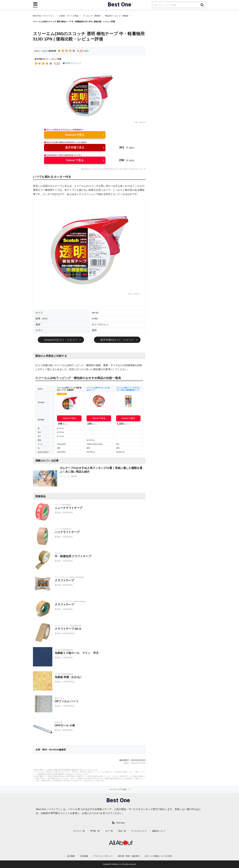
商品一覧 (122, 831)
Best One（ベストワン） (44, 16)
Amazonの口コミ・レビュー (61, 340)
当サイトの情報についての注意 (158, 856)
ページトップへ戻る (118, 789)
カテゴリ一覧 (79, 831)
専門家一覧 (95, 831)
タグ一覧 (109, 831)
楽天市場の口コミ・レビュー (117, 340)
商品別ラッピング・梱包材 (117, 16)
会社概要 (71, 856)
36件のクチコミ (72, 63)
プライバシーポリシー (103, 856)
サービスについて (139, 831)
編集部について (159, 831)
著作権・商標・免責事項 (129, 856)
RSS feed (120, 823)
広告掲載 (84, 856)
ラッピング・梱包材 (92, 16)
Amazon (142, 122)
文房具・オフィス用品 (69, 16)
